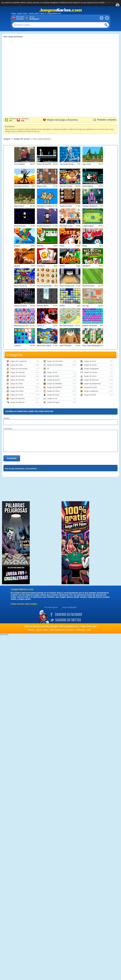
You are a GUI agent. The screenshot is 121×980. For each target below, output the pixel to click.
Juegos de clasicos (17, 387)
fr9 (48, 369)
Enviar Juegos (42, 630)
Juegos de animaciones (19, 369)
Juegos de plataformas (92, 384)
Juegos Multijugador (69, 607)
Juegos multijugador (91, 369)
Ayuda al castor (66, 206)
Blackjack (86, 266)
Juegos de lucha (90, 361)
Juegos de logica (53, 402)
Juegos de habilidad (54, 384)
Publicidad (80, 630)
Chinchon (41, 266)
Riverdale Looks (66, 226)
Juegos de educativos (55, 361)
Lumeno (17, 346)
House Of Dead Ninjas (45, 164)
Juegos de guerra (53, 380)
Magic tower (42, 186)
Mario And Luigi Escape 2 (45, 346)
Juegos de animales (17, 372)
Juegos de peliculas (91, 380)
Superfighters (88, 186)
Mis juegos (21, 18)
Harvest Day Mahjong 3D (45, 286)
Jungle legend (88, 226)
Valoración (13, 120)
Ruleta (62, 266)
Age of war (87, 164)
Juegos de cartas (16, 384)
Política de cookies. (113, 3)
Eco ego (86, 306)
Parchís (17, 246)
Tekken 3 (40, 326)
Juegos (34, 18)
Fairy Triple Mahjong (91, 346)
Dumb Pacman (20, 226)
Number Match (43, 306)
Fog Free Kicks (88, 286)
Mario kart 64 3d (21, 286)
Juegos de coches (17, 391)
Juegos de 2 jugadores (18, 361)
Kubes (62, 306)
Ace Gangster (20, 164)
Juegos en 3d (52, 399)
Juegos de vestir (90, 395)
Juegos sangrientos (91, 391)
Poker (62, 246)
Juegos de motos (90, 365)
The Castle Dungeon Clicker (68, 164)
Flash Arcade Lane (67, 286)
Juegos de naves (90, 376)
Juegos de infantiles (54, 387)
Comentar (12, 458)
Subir (89, 630)
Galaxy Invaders (21, 306)
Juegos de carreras (17, 380)
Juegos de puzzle (90, 387)
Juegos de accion (22, 139)
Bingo (85, 246)
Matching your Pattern (22, 326)
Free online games (51, 607)
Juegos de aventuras (18, 376)
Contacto (31, 630)
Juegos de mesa (53, 395)
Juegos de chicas (53, 391)
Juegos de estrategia (55, 365)
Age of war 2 (19, 206)
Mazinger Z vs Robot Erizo (45, 206)
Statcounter (4, 635)
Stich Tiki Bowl (65, 346)
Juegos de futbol (53, 376)
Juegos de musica (91, 372)
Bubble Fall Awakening (91, 326)
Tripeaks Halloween (90, 206)
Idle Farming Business (68, 326)
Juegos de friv (52, 372)
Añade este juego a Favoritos (60, 120)
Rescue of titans (66, 186)
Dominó (40, 246)
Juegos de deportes (17, 399)
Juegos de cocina (17, 395)
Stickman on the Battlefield (22, 186)
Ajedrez (17, 266)
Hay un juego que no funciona (62, 630)
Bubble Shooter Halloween (45, 226)
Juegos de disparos (17, 402)
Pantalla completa (104, 120)
